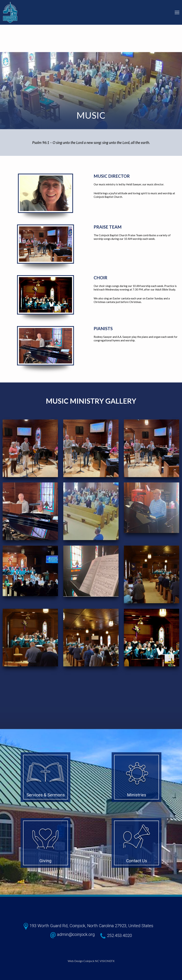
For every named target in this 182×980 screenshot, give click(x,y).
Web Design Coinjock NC (83, 961)
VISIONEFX (107, 961)
